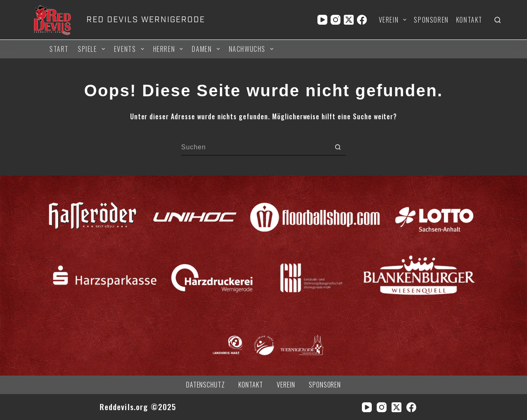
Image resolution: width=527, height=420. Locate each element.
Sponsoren (431, 20)
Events (130, 49)
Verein (394, 20)
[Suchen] (498, 20)
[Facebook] (362, 20)
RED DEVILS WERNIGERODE (146, 20)
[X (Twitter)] (349, 20)
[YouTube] (322, 20)
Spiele (93, 49)
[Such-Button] (338, 147)
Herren (169, 49)
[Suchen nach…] (255, 147)
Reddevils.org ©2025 (138, 407)
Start (59, 49)
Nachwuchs (253, 49)
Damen (207, 49)
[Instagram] (336, 20)
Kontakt (469, 20)
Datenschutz (206, 385)
